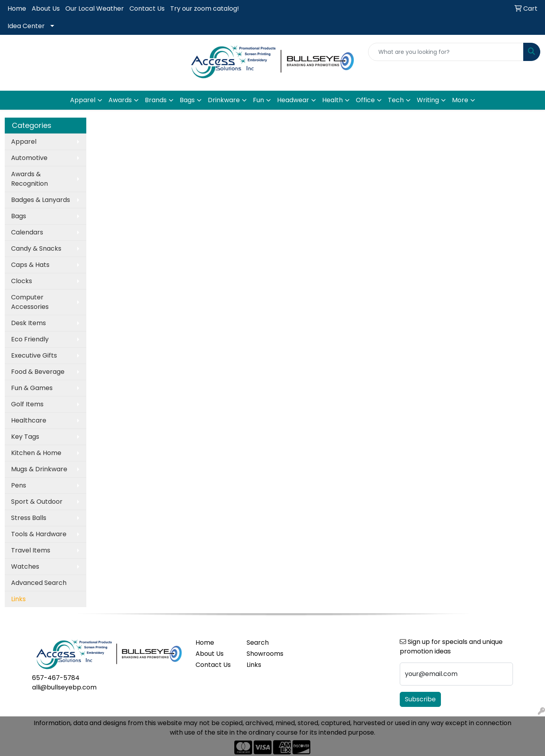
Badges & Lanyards (41, 200)
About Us (46, 9)
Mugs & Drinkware (39, 469)
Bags (19, 216)
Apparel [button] (83, 100)
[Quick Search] (446, 52)
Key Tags (25, 437)
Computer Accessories (30, 302)
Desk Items (28, 323)
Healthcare (29, 420)
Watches (25, 567)
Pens (19, 485)
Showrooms (265, 654)
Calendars (27, 232)
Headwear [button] (293, 100)
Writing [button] (428, 100)
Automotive (29, 158)
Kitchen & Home (36, 453)
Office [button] (365, 100)
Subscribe (420, 699)
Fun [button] (258, 100)
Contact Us (147, 9)
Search (258, 643)
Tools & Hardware (39, 534)
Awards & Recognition (29, 179)
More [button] (460, 100)
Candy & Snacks (36, 249)
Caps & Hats (30, 265)
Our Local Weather (95, 9)
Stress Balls (29, 518)
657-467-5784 (56, 678)
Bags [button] (187, 100)
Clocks (22, 281)
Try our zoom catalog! (205, 9)
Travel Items (31, 550)
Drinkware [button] (224, 100)
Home (17, 9)
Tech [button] (396, 100)
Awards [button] (120, 100)
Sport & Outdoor (37, 502)
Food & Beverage (38, 372)
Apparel (24, 142)
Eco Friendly (30, 339)
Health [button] (332, 100)
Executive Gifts (34, 355)
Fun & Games (32, 388)
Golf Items (27, 404)
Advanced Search (39, 583)
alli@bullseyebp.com (64, 687)
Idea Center (26, 26)
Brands (156, 100)
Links (254, 665)
